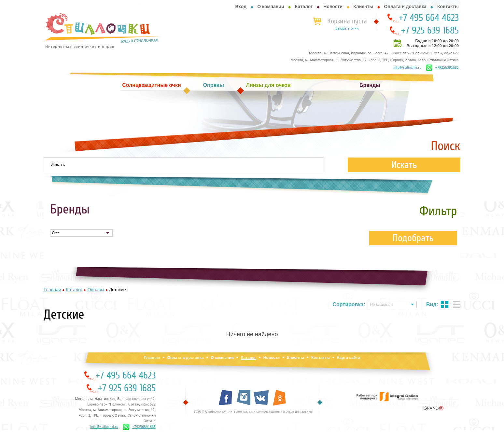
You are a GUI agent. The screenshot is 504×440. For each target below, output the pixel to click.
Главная (152, 358)
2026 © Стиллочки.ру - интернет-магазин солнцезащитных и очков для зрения (253, 412)
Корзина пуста (347, 21)
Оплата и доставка (405, 7)
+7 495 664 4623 (429, 18)
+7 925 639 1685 (430, 31)
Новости (333, 7)
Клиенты (363, 7)
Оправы (214, 85)
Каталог (304, 7)
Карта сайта (349, 358)
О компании (271, 7)
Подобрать (413, 238)
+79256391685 (442, 68)
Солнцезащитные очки (151, 85)
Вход (241, 7)
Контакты (448, 7)
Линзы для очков (268, 85)
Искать (404, 165)
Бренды (370, 85)
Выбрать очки (347, 29)
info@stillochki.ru (407, 68)
